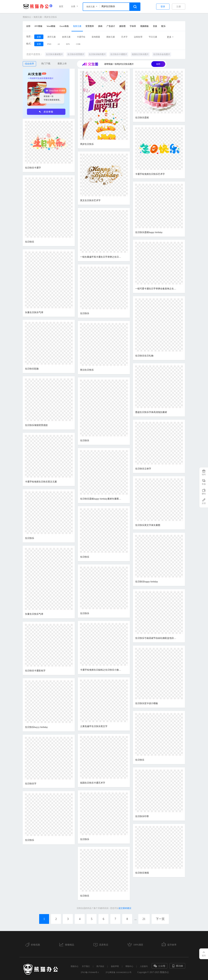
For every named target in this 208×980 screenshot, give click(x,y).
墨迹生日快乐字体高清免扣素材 (151, 412)
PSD (49, 44)
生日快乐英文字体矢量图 (148, 525)
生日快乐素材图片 (54, 54)
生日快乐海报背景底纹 (36, 425)
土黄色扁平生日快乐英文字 (94, 726)
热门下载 (46, 64)
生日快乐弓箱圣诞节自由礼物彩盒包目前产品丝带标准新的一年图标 (156, 638)
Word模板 (51, 26)
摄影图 (122, 26)
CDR (78, 44)
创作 (158, 64)
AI (59, 44)
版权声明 (115, 966)
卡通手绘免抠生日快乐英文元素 (41, 482)
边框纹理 (138, 37)
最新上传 (62, 64)
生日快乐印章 (142, 816)
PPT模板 (39, 26)
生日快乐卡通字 (33, 168)
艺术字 (124, 37)
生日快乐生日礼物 (144, 356)
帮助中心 (129, 966)
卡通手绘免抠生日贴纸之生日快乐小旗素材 (101, 670)
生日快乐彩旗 (32, 369)
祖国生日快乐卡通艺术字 (93, 783)
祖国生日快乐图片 (140, 54)
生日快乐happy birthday (147, 582)
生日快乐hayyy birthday (36, 727)
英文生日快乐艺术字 (90, 200)
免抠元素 (38, 17)
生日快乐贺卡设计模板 (147, 703)
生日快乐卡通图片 (119, 54)
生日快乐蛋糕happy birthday (149, 232)
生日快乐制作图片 (97, 54)
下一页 (160, 919)
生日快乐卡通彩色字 (35, 671)
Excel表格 (64, 26)
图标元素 (111, 37)
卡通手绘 (81, 37)
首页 (61, 6)
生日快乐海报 (142, 873)
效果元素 (66, 37)
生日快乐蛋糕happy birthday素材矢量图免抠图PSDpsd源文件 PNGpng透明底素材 (101, 499)
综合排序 (29, 64)
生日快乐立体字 (143, 469)
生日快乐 (30, 242)
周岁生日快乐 (51, 17)
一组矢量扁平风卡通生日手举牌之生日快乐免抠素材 (101, 257)
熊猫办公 (27, 17)
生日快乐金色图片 (162, 54)
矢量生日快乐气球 (34, 312)
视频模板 (144, 26)
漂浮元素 (52, 37)
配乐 (163, 26)
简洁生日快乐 (87, 370)
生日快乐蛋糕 (142, 118)
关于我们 (86, 966)
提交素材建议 (125, 908)
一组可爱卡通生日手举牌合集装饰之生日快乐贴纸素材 (156, 289)
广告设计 (111, 26)
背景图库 (90, 26)
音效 (155, 26)
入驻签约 (144, 966)
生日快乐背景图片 (76, 54)
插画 (100, 26)
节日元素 (153, 37)
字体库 (133, 26)
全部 (28, 26)
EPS (68, 44)
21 (144, 919)
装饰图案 (96, 37)
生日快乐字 (31, 784)
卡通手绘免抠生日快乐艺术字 (150, 174)
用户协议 (100, 966)
